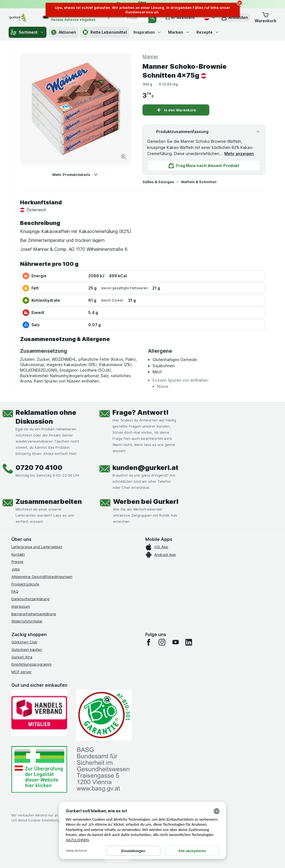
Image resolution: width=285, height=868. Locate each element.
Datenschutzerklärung (30, 599)
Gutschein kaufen (27, 649)
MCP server (22, 672)
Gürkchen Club (24, 642)
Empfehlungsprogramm (31, 664)
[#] (39, 769)
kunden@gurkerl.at (145, 468)
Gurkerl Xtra (22, 657)
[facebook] (149, 642)
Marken (179, 32)
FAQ (15, 591)
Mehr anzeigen (239, 154)
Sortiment (28, 32)
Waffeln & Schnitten (199, 182)
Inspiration (148, 32)
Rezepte (208, 32)
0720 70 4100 (39, 468)
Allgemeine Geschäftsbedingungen (42, 577)
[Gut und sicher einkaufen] (104, 715)
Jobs (16, 569)
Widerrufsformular (27, 621)
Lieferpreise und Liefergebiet (37, 547)
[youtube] (175, 642)
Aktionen (63, 32)
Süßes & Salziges (158, 182)
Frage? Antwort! (141, 412)
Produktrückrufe (25, 584)
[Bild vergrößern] (124, 157)
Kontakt (18, 554)
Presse (17, 561)
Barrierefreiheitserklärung (34, 614)
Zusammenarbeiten (49, 502)
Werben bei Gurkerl (146, 502)
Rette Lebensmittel (105, 32)
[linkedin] (189, 642)
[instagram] (162, 642)
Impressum (21, 606)
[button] (266, 18)
